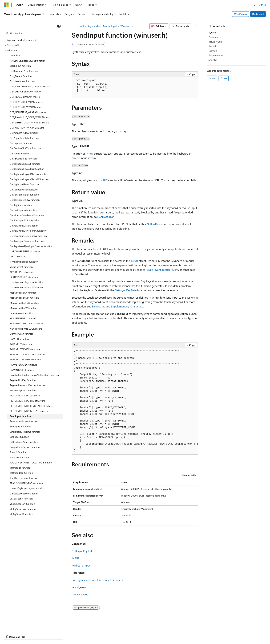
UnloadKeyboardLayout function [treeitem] (27, 488)
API (82, 26)
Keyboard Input (81, 565)
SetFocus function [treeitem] (19, 437)
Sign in (262, 5)
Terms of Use (127, 633)
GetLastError (106, 217)
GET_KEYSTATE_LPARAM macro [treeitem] (26, 102)
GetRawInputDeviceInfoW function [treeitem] (28, 236)
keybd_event (153, 270)
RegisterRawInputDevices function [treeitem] (28, 385)
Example (213, 51)
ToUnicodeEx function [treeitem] (21, 473)
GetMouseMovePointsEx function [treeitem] (27, 215)
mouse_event (170, 270)
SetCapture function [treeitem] (21, 426)
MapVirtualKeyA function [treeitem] (23, 293)
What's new (241, 14)
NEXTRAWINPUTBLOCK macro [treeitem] (26, 329)
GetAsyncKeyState (126, 290)
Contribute (62, 633)
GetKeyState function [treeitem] (21, 205)
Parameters (214, 37)
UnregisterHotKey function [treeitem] (24, 493)
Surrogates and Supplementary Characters (117, 306)
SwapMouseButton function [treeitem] (25, 447)
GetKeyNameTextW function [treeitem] (25, 200)
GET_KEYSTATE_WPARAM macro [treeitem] (27, 107)
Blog (47, 633)
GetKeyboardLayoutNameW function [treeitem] (29, 179)
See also (213, 60)
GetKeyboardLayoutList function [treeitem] (27, 169)
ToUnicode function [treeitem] (20, 468)
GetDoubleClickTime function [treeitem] (25, 148)
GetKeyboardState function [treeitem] (24, 184)
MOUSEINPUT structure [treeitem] (23, 318)
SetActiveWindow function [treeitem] (24, 421)
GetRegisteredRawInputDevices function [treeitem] (31, 246)
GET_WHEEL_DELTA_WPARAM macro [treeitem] (29, 122)
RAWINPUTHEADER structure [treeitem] (25, 359)
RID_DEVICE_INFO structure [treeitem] (25, 395)
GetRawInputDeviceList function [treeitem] (27, 241)
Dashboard (258, 14)
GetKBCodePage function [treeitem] (23, 159)
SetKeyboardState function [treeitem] (24, 442)
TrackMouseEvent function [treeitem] (24, 478)
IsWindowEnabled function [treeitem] (24, 262)
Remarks (213, 46)
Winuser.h (126, 26)
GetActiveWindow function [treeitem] (24, 133)
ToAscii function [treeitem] (18, 452)
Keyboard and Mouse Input (102, 26)
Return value (215, 42)
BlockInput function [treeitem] (20, 66)
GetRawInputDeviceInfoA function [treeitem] (28, 231)
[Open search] (254, 5)
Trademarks (144, 633)
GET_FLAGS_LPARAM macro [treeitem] (25, 97)
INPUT (90, 153)
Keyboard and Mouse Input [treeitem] (22, 40)
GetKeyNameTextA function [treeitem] (24, 195)
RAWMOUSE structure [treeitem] (22, 370)
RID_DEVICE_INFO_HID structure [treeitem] (27, 401)
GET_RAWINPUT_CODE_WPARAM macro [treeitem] (31, 117)
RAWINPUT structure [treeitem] (21, 344)
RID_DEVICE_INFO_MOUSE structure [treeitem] (29, 411)
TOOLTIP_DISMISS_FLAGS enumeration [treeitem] (31, 462)
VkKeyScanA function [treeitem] (21, 499)
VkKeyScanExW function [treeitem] (23, 509)
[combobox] (34, 33)
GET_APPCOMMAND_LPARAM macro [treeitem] (30, 86)
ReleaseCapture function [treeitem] (23, 390)
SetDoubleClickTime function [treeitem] (25, 432)
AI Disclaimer (11, 633)
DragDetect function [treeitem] (21, 76)
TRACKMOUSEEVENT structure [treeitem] (26, 483)
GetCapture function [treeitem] (21, 143)
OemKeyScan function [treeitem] (22, 334)
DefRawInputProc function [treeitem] (24, 71)
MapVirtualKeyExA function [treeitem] (24, 298)
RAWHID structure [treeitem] (20, 339)
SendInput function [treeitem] (20, 416)
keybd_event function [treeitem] (21, 267)
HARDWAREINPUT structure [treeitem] (25, 251)
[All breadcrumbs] (75, 26)
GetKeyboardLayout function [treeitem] (25, 164)
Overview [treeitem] (15, 55)
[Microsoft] (6, 5)
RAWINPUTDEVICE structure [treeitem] (25, 349)
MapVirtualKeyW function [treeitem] (23, 308)
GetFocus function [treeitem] (20, 153)
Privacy (76, 633)
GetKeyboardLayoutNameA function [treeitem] (29, 174)
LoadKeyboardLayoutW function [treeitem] (27, 287)
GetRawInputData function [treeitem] (24, 226)
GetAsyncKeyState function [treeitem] (24, 138)
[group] (135, 401)
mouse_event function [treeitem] (22, 313)
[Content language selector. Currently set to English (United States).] (20, 625)
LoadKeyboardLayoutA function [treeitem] (27, 282)
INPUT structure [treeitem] (18, 256)
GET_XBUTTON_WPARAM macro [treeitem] (27, 128)
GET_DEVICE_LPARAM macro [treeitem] (25, 91)
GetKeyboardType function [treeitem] (24, 190)
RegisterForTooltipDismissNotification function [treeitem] (34, 375)
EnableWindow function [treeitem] (22, 81)
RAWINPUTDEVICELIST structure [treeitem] (27, 354)
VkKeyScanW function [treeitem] (22, 514)
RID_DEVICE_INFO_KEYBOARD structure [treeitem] (31, 406)
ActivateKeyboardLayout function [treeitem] (28, 61)
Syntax (212, 32)
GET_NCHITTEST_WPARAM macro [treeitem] (28, 112)
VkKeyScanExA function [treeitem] (22, 504)
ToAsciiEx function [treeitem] (19, 457)
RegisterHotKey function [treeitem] (23, 380)
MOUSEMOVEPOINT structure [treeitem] (26, 323)
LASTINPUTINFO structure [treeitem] (24, 277)
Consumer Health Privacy (100, 633)
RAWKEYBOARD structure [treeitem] (23, 365)
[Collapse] (59, 26)
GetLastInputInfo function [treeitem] (24, 210)
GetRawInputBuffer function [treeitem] (25, 220)
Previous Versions (32, 633)
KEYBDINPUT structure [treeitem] (22, 272)
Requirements (216, 55)
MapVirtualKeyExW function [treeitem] (25, 303)
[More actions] (195, 26)
